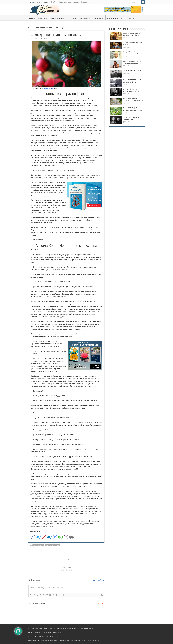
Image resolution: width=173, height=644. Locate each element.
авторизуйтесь (98, 580)
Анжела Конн (38, 545)
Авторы (32, 18)
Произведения (42, 18)
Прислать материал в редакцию (69, 2)
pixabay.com (48, 88)
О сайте (54, 2)
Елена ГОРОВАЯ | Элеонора (133, 71)
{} (60, 595)
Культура (73, 18)
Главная (31, 28)
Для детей (131, 18)
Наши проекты (98, 18)
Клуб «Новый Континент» (116, 18)
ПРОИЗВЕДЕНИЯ (42, 28)
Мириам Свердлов (53, 545)
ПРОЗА (53, 28)
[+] (63, 595)
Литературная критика (59, 18)
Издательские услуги (88, 2)
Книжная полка (85, 18)
